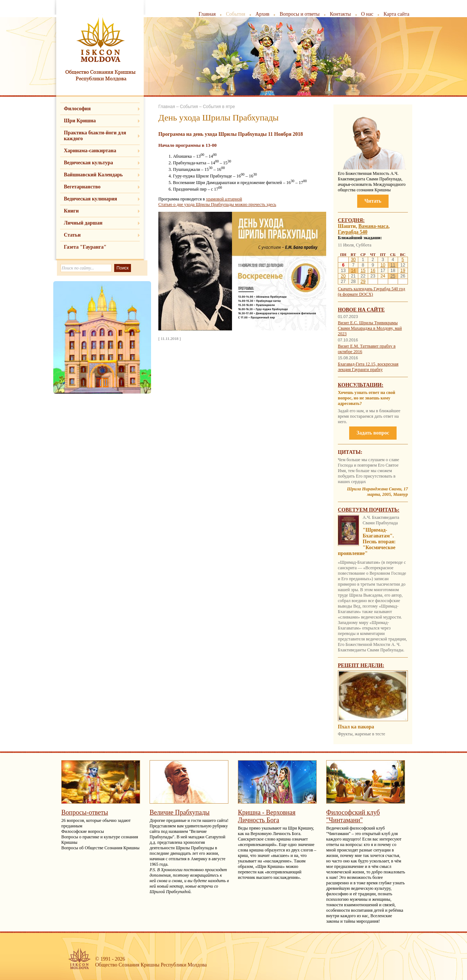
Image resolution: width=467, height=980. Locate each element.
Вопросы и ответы (300, 14)
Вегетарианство (82, 187)
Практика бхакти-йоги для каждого (95, 136)
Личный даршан (83, 223)
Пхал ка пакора (356, 727)
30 (353, 260)
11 (393, 265)
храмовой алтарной (224, 199)
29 (363, 282)
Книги (71, 211)
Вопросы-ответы (85, 812)
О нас (367, 14)
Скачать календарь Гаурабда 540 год (371, 289)
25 (393, 276)
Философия (77, 109)
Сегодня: (351, 220)
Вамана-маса (373, 226)
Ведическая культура (88, 163)
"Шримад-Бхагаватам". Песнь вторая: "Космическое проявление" (367, 542)
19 (403, 271)
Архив (262, 14)
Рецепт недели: (361, 665)
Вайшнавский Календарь (93, 175)
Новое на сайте (361, 310)
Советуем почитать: (369, 510)
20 (343, 276)
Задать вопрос (373, 433)
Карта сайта (396, 14)
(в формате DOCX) (355, 294)
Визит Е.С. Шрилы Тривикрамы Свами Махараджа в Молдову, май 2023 (370, 328)
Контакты (340, 14)
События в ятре (219, 107)
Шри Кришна (80, 121)
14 (353, 271)
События (236, 14)
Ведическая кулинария (90, 199)
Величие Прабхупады (180, 812)
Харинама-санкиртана (90, 151)
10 (383, 265)
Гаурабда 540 (353, 232)
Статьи (72, 235)
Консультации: (361, 385)
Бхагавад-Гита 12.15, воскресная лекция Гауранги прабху (368, 367)
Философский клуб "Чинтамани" (353, 816)
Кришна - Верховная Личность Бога (267, 816)
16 (373, 271)
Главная (207, 14)
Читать (373, 201)
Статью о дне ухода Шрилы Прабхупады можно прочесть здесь (217, 204)
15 (363, 271)
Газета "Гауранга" (85, 247)
